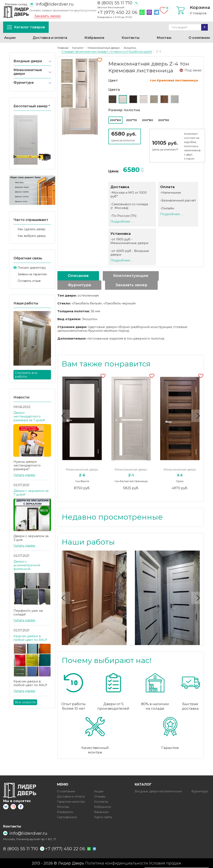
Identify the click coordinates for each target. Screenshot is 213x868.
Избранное (94, 38)
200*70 (131, 120)
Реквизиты (65, 812)
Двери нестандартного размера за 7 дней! (29, 416)
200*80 (148, 120)
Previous (64, 416)
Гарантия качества (71, 801)
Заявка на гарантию (32, 274)
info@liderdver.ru (55, 4)
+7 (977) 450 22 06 (117, 12)
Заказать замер (48, 16)
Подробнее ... (122, 221)
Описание (78, 276)
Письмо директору (32, 268)
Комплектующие (131, 276)
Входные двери (28, 61)
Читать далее (24, 475)
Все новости (25, 702)
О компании (199, 38)
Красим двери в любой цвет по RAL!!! (30, 638)
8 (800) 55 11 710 (115, 3)
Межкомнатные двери (28, 72)
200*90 (164, 120)
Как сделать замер (31, 229)
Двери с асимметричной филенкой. (27, 565)
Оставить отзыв (29, 281)
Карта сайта (103, 817)
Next (197, 416)
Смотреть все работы (26, 375)
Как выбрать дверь (32, 236)
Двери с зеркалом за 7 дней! (31, 493)
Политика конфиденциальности (117, 863)
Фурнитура (24, 83)
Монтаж (164, 38)
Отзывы (100, 796)
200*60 (115, 120)
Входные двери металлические (158, 791)
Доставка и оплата (50, 38)
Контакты (131, 38)
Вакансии (101, 812)
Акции (10, 38)
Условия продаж (165, 863)
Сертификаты (67, 817)
